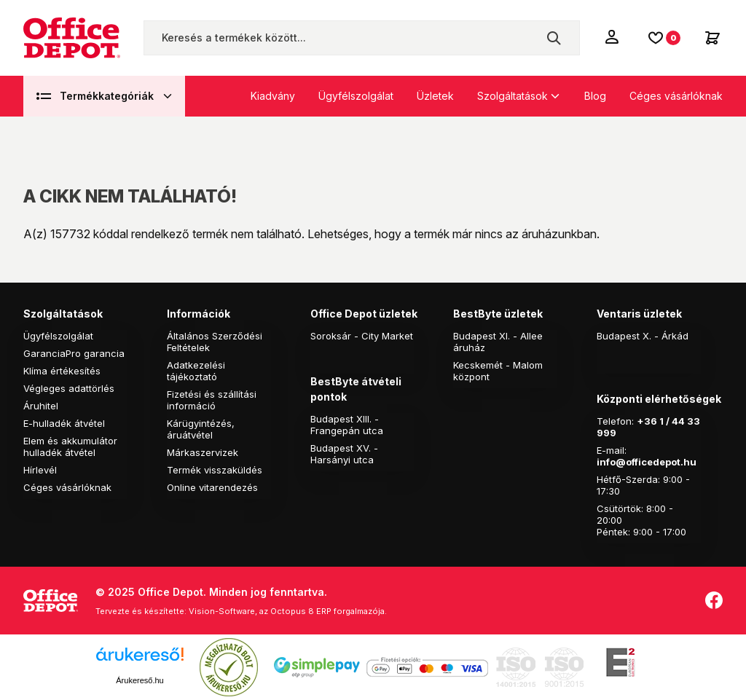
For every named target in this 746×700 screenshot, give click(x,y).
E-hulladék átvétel (64, 423)
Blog (595, 96)
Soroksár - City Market (362, 336)
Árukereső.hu (140, 680)
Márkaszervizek (203, 452)
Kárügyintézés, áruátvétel (201, 429)
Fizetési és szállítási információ (212, 400)
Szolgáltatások (513, 96)
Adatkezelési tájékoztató (196, 371)
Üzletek (435, 96)
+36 (647, 421)
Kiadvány (273, 96)
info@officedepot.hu (647, 462)
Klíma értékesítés (62, 371)
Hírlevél (40, 470)
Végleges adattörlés (69, 388)
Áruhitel (41, 406)
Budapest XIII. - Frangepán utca (347, 425)
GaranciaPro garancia (74, 353)
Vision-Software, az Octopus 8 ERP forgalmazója (287, 611)
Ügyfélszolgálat (356, 96)
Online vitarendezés (212, 487)
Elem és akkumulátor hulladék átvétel (70, 447)
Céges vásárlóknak (676, 96)
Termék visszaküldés (215, 470)
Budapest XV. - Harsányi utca (344, 454)
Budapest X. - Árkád (643, 336)
